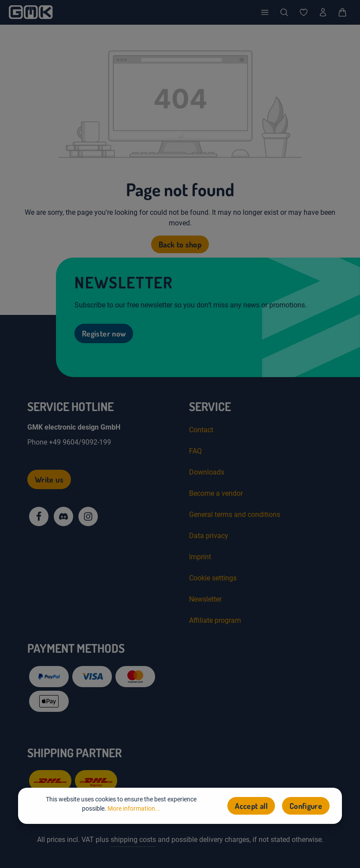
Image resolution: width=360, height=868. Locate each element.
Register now (104, 333)
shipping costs (133, 840)
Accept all (251, 806)
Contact (201, 430)
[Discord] (63, 516)
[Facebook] (39, 516)
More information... (134, 809)
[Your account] (323, 12)
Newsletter (205, 599)
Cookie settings (213, 578)
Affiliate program (215, 620)
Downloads (207, 472)
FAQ (195, 451)
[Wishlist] (304, 12)
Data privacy (209, 536)
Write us (49, 479)
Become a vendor (216, 493)
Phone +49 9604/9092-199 (69, 442)
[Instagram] (88, 516)
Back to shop (180, 244)
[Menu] (265, 12)
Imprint (200, 557)
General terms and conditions (235, 514)
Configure (306, 806)
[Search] (284, 12)
